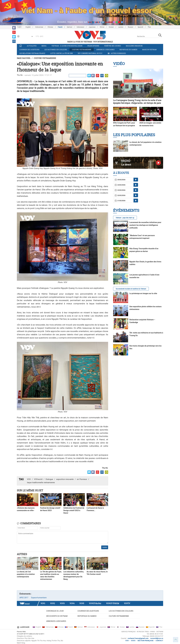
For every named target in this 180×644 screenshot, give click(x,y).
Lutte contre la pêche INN (61, 53)
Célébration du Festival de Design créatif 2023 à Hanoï (74, 510)
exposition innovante (65, 479)
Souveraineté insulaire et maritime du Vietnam (131, 289)
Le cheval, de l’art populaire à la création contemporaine (26, 574)
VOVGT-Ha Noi (95, 603)
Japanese (92, 27)
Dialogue (49, 479)
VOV (29, 479)
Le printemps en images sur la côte (143, 293)
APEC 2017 (24, 598)
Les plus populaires (134, 135)
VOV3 (62, 603)
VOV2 (52, 603)
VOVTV (127, 603)
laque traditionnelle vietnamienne (41, 483)
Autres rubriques (117, 53)
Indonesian (80, 27)
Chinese (50, 27)
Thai (149, 27)
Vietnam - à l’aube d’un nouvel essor (67, 46)
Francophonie (93, 46)
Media (44, 46)
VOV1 (43, 603)
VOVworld (38, 479)
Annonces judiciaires (105, 50)
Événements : (26, 594)
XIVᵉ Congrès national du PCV (90, 53)
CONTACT (159, 641)
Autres (22, 554)
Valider (105, 547)
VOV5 (82, 603)
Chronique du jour (55, 611)
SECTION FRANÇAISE (145, 641)
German (70, 27)
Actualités (32, 46)
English (28, 27)
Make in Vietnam (149, 50)
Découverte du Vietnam (57, 616)
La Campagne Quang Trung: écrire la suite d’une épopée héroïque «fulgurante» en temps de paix (137, 102)
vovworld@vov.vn (157, 638)
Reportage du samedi (128, 50)
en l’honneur (82, 479)
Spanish (140, 27)
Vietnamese (39, 27)
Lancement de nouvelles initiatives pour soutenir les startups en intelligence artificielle (145, 225)
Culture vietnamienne (82, 50)
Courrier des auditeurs (29, 50)
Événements (126, 210)
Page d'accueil (24, 58)
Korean (111, 27)
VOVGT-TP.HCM (113, 603)
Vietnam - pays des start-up (125, 218)
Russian (131, 27)
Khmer (102, 27)
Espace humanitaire (39, 598)
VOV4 (72, 603)
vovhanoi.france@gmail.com (138, 638)
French (60, 27)
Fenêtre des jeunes (113, 46)
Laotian (121, 27)
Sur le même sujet (30, 490)
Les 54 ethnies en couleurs (56, 50)
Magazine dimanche (134, 46)
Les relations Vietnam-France (32, 53)
